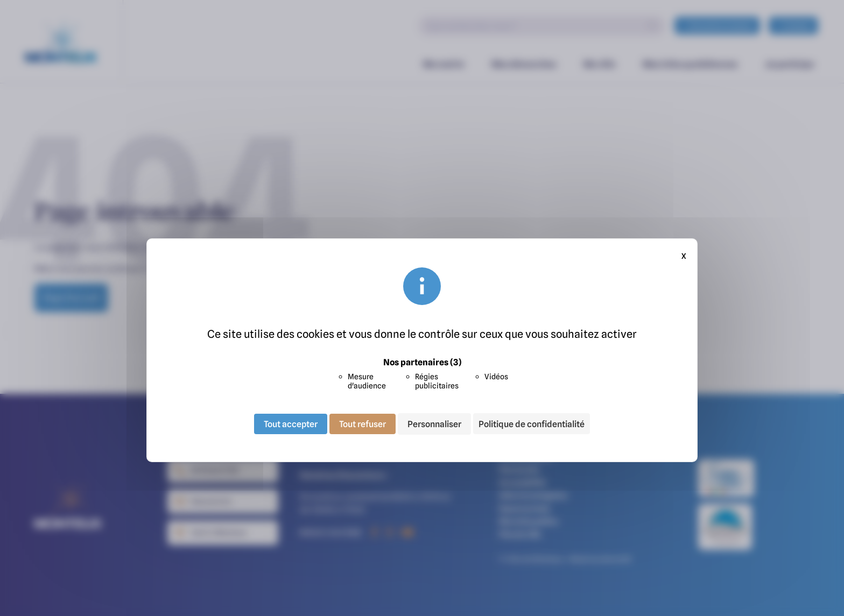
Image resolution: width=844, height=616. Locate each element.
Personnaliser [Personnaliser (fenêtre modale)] (434, 424)
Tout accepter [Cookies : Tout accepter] (291, 424)
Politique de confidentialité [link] (532, 424)
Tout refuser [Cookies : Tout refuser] (363, 424)
